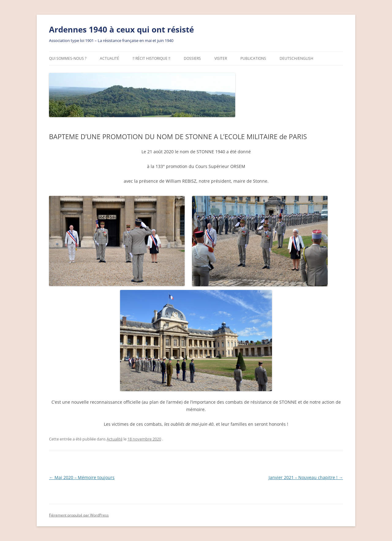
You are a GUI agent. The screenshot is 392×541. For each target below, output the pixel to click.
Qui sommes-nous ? (68, 58)
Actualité (109, 58)
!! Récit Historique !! (151, 58)
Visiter (221, 58)
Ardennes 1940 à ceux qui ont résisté (121, 29)
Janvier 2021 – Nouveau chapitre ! (306, 477)
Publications (253, 58)
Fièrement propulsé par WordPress (79, 515)
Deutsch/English (296, 58)
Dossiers (192, 58)
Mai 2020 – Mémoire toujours (82, 477)
